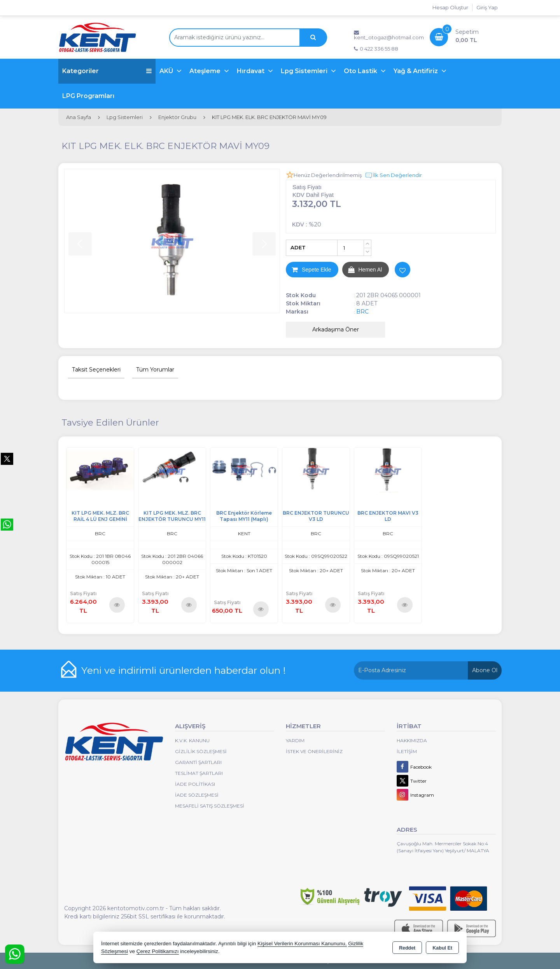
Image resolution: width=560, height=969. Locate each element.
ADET (298, 247)
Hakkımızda (412, 740)
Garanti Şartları (198, 762)
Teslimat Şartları (199, 773)
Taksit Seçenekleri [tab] (96, 370)
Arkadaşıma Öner (336, 329)
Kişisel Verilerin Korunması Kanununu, (302, 944)
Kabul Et (442, 948)
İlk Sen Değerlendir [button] (393, 175)
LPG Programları (88, 96)
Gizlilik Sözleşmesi (201, 751)
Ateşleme (206, 71)
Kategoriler (107, 71)
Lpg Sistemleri (305, 71)
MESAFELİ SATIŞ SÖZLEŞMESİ (210, 806)
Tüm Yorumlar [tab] (155, 370)
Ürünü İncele (117, 605)
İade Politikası (195, 784)
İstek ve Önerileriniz (314, 751)
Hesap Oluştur (450, 7)
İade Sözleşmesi (197, 795)
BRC (362, 312)
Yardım (295, 740)
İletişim (407, 751)
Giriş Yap (487, 7)
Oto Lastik (361, 71)
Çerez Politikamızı (158, 951)
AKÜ (167, 71)
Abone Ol (485, 670)
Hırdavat (251, 71)
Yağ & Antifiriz (416, 71)
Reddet (407, 948)
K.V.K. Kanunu (192, 740)
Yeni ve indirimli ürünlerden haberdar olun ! (184, 670)
